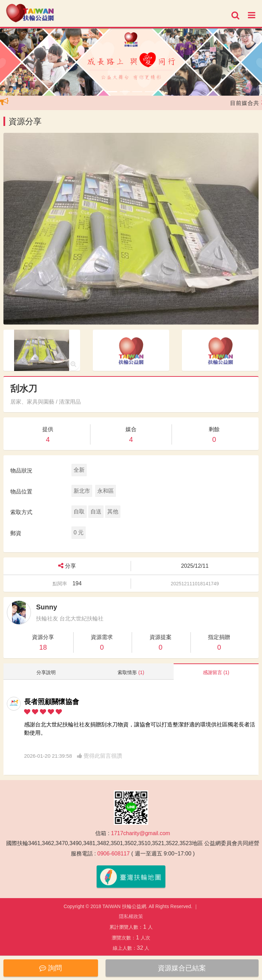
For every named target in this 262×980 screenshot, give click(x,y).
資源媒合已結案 (182, 968)
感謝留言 (216, 672)
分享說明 (46, 672)
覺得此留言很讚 (100, 756)
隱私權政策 (131, 916)
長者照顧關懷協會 (52, 702)
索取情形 (131, 672)
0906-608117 (113, 854)
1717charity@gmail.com (141, 833)
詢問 (51, 968)
